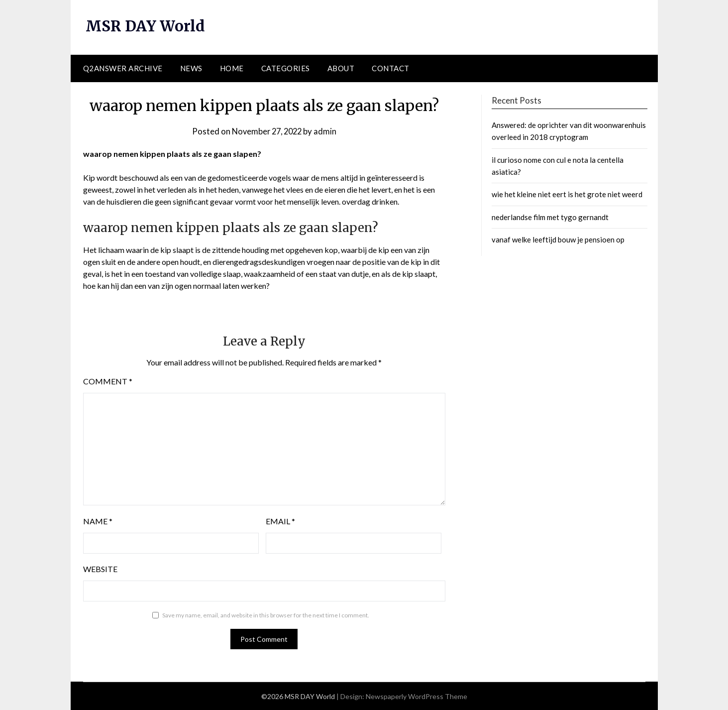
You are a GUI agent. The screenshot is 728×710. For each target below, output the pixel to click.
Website (100, 569)
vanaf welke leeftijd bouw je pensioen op (558, 239)
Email (280, 521)
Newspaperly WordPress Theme (416, 696)
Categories (286, 68)
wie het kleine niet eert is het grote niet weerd (567, 194)
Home (232, 68)
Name (98, 521)
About (341, 68)
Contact (391, 68)
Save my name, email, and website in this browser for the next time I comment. (266, 615)
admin (327, 131)
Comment (108, 381)
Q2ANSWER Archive (123, 68)
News (191, 68)
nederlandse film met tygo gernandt (550, 217)
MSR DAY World (146, 26)
